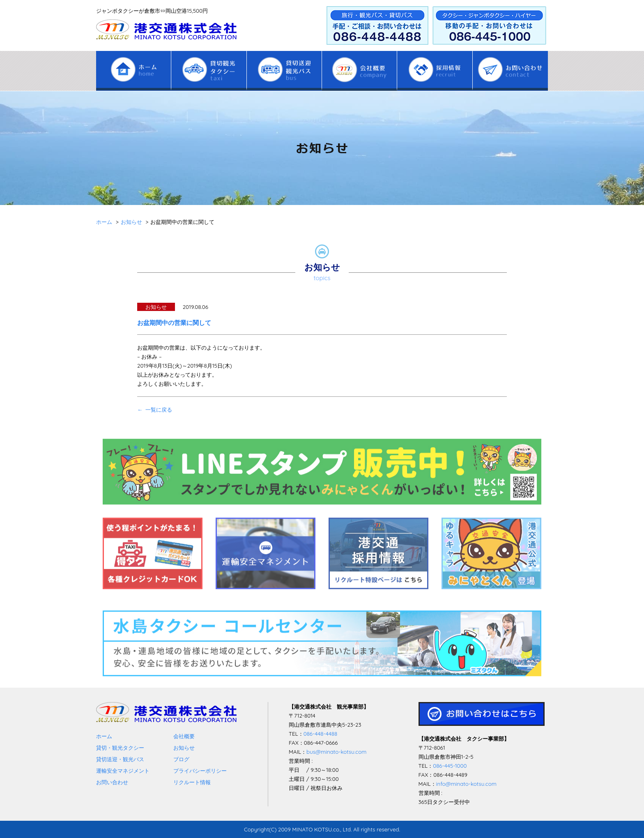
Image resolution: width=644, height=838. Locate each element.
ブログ (181, 759)
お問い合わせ (112, 782)
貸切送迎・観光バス (120, 759)
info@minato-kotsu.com (466, 784)
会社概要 (184, 736)
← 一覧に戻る (155, 410)
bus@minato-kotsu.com (336, 752)
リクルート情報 (192, 782)
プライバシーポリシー (200, 771)
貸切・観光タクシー (120, 748)
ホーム (104, 736)
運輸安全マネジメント (123, 771)
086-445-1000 (450, 766)
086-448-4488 (320, 734)
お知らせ (184, 748)
